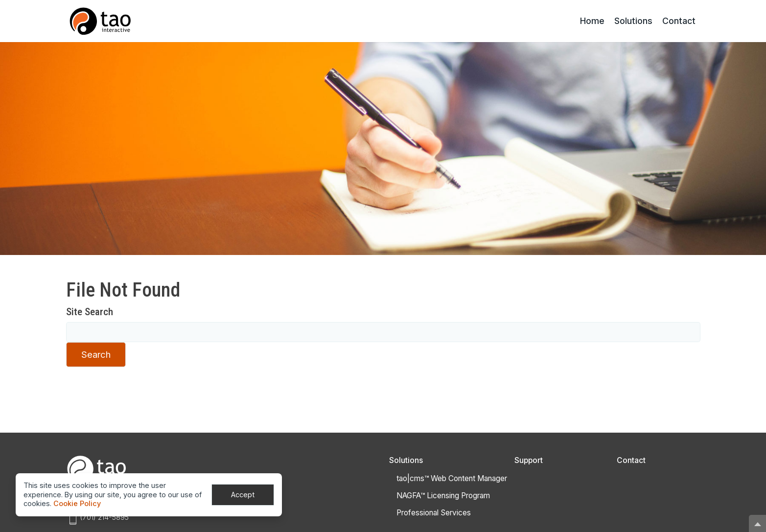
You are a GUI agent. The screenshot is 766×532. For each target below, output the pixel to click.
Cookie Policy (77, 503)
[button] (757, 523)
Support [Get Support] (529, 460)
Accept (243, 495)
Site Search (90, 312)
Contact (679, 21)
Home (592, 21)
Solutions (633, 21)
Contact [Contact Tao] (631, 460)
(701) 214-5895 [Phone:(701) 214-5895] (104, 517)
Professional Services (434, 513)
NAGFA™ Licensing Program (443, 496)
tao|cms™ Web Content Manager (452, 478)
